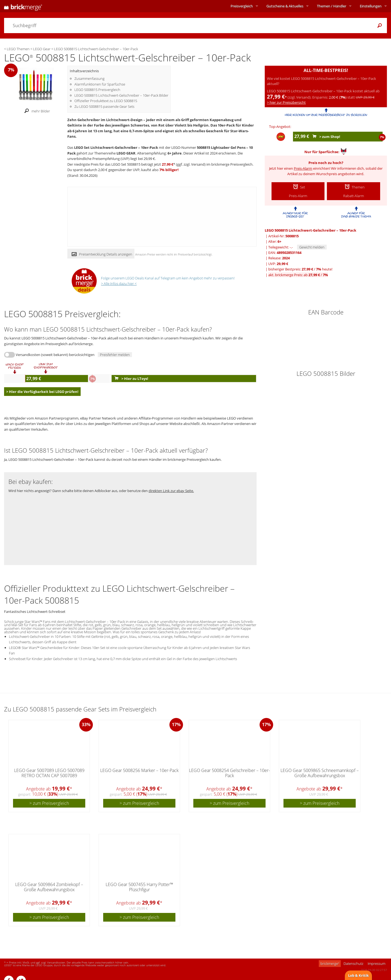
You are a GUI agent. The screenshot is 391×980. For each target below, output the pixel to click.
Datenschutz (353, 963)
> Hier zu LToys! (130, 379)
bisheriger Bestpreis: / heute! (300, 269)
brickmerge (330, 963)
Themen (332, 6)
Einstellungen (371, 6)
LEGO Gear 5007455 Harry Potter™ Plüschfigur (139, 887)
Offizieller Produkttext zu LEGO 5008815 (106, 101)
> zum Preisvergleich (49, 803)
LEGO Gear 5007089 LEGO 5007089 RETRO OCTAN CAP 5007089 (49, 773)
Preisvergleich (242, 6)
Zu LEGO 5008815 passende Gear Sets (104, 106)
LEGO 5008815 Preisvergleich (97, 90)
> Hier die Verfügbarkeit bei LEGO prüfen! (42, 392)
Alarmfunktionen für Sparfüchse (100, 84)
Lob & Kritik (358, 975)
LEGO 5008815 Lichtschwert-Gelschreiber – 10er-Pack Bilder (121, 95)
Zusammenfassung (89, 78)
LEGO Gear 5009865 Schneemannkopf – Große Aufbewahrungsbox (320, 773)
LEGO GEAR (126, 153)
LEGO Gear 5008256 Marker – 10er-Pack (139, 770)
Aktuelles (285, 6)
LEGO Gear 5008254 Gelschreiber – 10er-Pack (229, 773)
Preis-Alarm (303, 168)
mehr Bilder (36, 111)
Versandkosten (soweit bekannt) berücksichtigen (55, 355)
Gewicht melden (312, 247)
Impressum (376, 963)
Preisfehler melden (115, 355)
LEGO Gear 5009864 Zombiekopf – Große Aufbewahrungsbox (49, 887)
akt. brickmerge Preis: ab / (298, 275)
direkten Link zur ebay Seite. (171, 491)
